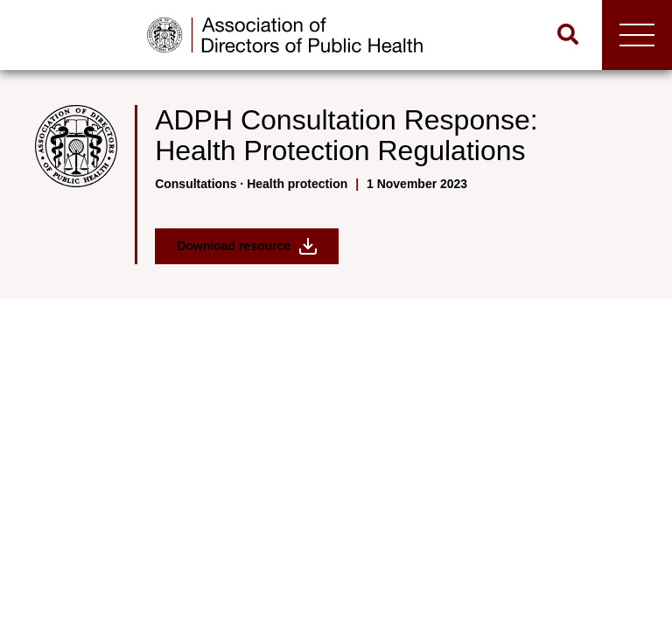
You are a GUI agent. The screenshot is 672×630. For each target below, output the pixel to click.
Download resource (247, 246)
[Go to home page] (285, 35)
